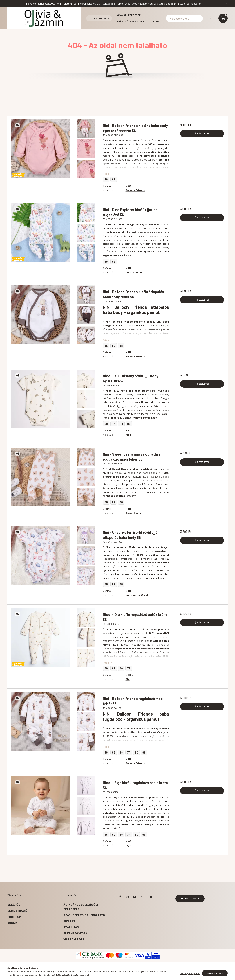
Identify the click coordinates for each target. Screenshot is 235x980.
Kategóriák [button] (99, 18)
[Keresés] (197, 18)
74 (114, 424)
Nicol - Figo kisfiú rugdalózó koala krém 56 (135, 785)
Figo (128, 845)
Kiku (128, 435)
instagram (127, 897)
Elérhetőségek (75, 933)
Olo (128, 679)
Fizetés (69, 921)
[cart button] (223, 18)
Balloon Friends (135, 190)
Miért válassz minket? (132, 21)
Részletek (203, 133)
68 (114, 179)
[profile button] (211, 18)
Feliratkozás (190, 898)
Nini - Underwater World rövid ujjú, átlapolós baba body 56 (131, 535)
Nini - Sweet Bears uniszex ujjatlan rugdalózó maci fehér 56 (131, 457)
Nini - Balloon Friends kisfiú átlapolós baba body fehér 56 (133, 294)
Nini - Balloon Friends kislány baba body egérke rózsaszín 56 (135, 128)
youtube (135, 897)
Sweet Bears (133, 513)
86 (129, 424)
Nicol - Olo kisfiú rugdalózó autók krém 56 (135, 617)
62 (114, 261)
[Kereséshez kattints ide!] (184, 18)
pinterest (142, 897)
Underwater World (137, 595)
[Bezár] (227, 4)
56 (106, 179)
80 (121, 424)
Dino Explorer (134, 272)
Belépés (14, 905)
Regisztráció (17, 911)
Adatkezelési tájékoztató (84, 915)
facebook (120, 897)
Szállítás (71, 927)
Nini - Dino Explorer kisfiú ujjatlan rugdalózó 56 (130, 212)
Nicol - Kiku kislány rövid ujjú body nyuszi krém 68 (131, 378)
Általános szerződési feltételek (81, 907)
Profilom (14, 917)
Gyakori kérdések (129, 15)
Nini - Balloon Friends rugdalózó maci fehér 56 (133, 701)
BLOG (156, 21)
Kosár (12, 923)
